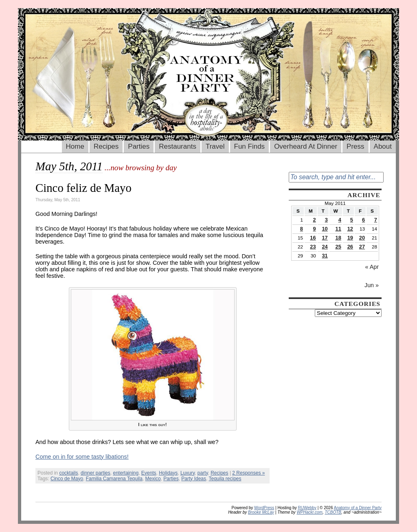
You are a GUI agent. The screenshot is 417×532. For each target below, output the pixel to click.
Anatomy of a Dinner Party (358, 508)
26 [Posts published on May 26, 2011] (350, 247)
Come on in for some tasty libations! (82, 457)
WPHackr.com (309, 512)
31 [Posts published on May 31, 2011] (325, 256)
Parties (139, 146)
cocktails (68, 473)
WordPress (264, 508)
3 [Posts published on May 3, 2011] (326, 220)
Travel (215, 146)
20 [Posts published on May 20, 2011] (362, 238)
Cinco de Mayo (67, 479)
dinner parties (95, 473)
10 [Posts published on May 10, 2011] (325, 229)
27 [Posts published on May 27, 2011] (362, 247)
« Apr (372, 267)
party (203, 473)
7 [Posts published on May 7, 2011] (376, 220)
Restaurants (178, 146)
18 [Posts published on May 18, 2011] (338, 238)
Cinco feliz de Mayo (83, 188)
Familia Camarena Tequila (114, 479)
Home (75, 146)
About (383, 146)
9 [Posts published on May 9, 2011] (314, 229)
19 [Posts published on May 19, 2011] (350, 238)
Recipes (106, 146)
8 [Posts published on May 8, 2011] (302, 229)
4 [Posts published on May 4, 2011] (340, 220)
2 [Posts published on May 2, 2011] (314, 220)
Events (149, 473)
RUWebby (307, 508)
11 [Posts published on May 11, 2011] (338, 229)
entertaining (126, 473)
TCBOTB (333, 512)
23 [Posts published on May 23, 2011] (313, 247)
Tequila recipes (225, 479)
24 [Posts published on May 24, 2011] (325, 247)
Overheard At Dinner (306, 146)
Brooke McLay (261, 512)
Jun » (372, 285)
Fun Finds (250, 146)
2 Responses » (248, 473)
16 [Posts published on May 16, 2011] (313, 238)
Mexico (153, 479)
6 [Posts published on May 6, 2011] (363, 220)
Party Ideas (194, 479)
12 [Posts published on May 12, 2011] (350, 229)
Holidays (168, 473)
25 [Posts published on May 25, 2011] (338, 247)
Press (355, 146)
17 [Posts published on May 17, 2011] (325, 238)
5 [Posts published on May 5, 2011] (352, 220)
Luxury (188, 473)
